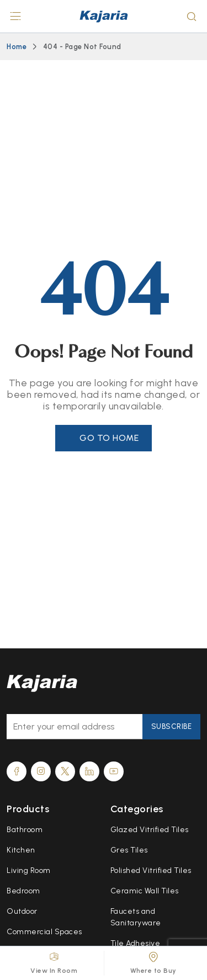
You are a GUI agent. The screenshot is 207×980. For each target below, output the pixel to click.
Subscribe (172, 726)
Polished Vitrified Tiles (151, 870)
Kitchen (21, 850)
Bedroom (23, 891)
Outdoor (22, 911)
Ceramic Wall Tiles (145, 891)
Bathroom (25, 830)
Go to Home (109, 438)
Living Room (29, 870)
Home (17, 47)
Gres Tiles (129, 850)
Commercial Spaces (44, 932)
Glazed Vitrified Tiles (150, 830)
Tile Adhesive (136, 943)
